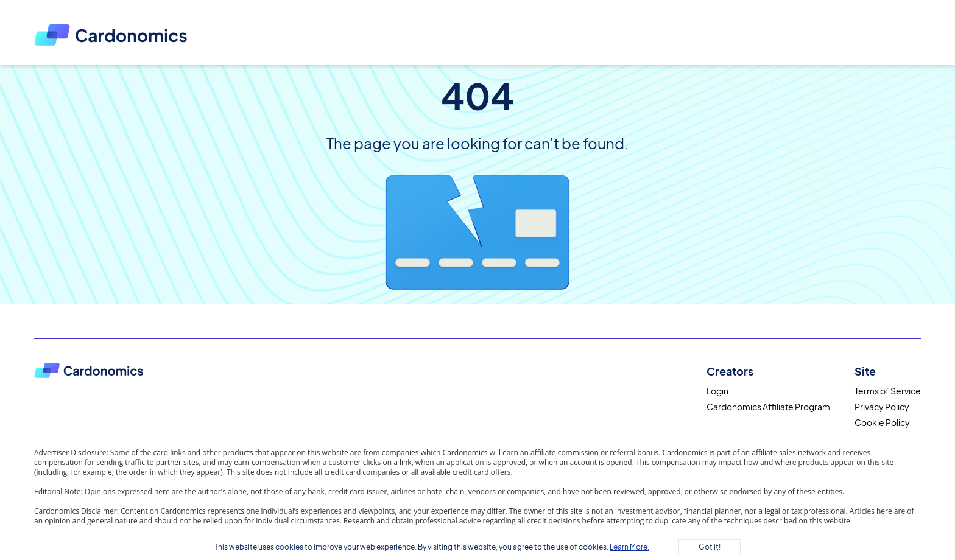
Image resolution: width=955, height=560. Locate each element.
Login (717, 391)
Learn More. (629, 547)
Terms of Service (888, 391)
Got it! (710, 547)
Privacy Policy (882, 407)
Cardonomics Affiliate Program (768, 407)
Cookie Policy (882, 422)
